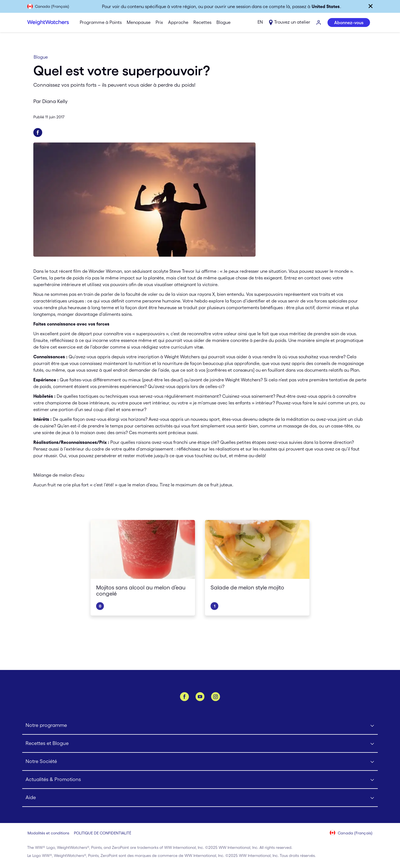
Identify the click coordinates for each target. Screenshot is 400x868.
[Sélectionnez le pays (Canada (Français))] (351, 833)
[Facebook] (184, 697)
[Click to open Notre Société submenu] (200, 762)
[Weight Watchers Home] (48, 22)
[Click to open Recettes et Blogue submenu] (200, 744)
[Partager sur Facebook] (38, 132)
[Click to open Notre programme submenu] (200, 726)
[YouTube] (200, 697)
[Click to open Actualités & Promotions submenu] (200, 780)
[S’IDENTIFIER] (319, 23)
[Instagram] (216, 697)
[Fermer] (371, 6)
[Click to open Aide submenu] (200, 798)
